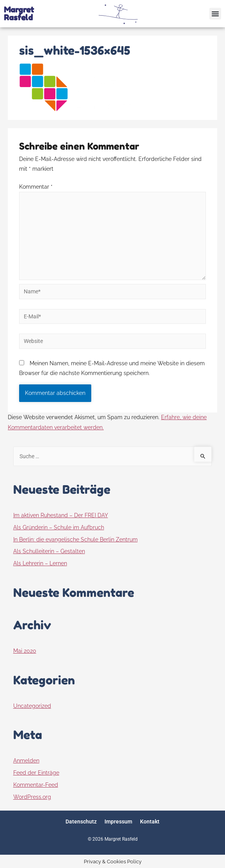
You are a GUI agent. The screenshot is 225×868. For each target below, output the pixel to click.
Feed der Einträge (36, 773)
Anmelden (26, 761)
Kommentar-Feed (36, 785)
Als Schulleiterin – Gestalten (49, 551)
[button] (215, 14)
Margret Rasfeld (19, 14)
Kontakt (150, 822)
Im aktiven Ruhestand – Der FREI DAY (61, 515)
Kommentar (36, 187)
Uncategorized (32, 706)
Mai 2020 (25, 651)
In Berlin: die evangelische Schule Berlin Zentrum (75, 539)
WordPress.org (32, 797)
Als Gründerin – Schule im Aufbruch (59, 527)
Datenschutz (81, 822)
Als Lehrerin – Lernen (40, 563)
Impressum (118, 822)
